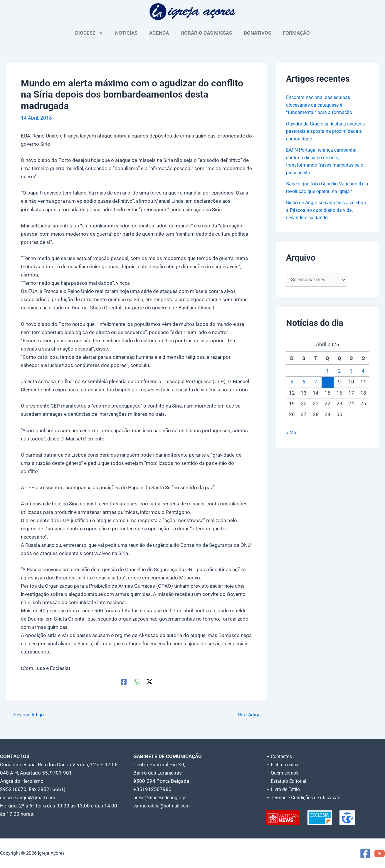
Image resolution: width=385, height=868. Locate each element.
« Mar (292, 433)
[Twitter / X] (149, 682)
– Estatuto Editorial (288, 781)
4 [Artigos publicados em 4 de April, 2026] (363, 371)
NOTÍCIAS (126, 33)
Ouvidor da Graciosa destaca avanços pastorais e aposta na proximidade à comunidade (320, 131)
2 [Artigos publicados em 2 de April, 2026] (339, 371)
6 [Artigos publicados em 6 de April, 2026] (304, 382)
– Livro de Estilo (284, 789)
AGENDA (159, 33)
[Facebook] (124, 682)
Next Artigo (251, 715)
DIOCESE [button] (89, 33)
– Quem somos (284, 773)
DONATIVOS (257, 33)
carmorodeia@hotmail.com (164, 806)
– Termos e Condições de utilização (306, 797)
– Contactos (280, 756)
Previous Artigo (27, 715)
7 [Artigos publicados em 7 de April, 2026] (316, 382)
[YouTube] (380, 853)
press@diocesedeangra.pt (163, 797)
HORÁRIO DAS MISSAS (206, 33)
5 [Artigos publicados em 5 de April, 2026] (292, 382)
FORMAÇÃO (296, 33)
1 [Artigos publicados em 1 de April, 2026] (327, 371)
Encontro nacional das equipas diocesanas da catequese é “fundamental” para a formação (321, 105)
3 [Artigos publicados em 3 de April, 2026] (351, 371)
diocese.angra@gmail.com (30, 797)
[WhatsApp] (137, 682)
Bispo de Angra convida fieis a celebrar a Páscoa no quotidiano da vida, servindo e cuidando (325, 210)
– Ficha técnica (283, 765)
